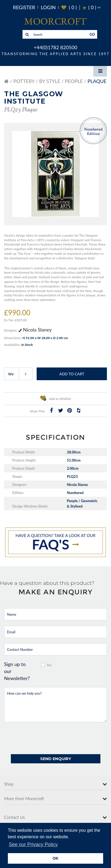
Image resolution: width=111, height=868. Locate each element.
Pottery (24, 81)
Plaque (97, 81)
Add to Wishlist (56, 398)
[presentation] (45, 738)
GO (92, 34)
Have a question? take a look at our (55, 543)
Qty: (11, 374)
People (74, 81)
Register (24, 7)
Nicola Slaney (35, 330)
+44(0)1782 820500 (55, 47)
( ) (69, 7)
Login (48, 7)
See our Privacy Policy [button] (33, 844)
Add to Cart (72, 374)
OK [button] (56, 858)
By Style (50, 81)
